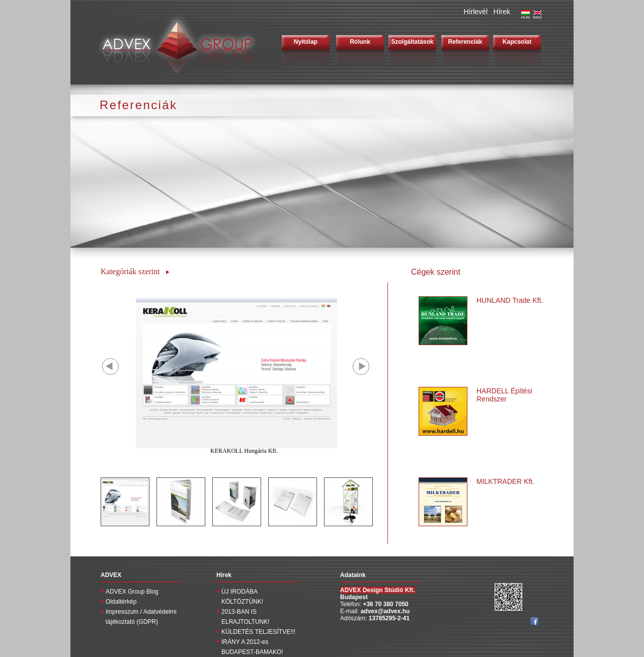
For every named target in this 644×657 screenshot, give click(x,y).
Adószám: (354, 618)
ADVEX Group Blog (132, 592)
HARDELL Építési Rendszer (504, 395)
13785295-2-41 (389, 618)
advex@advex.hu (385, 611)
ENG (538, 16)
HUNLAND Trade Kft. (510, 300)
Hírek (502, 12)
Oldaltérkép (121, 602)
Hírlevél (476, 12)
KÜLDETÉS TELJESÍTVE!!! (258, 632)
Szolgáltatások (412, 42)
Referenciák (465, 42)
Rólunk (360, 42)
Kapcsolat (517, 42)
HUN (526, 16)
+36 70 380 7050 (385, 604)
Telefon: (351, 604)
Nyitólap (306, 42)
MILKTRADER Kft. (505, 481)
